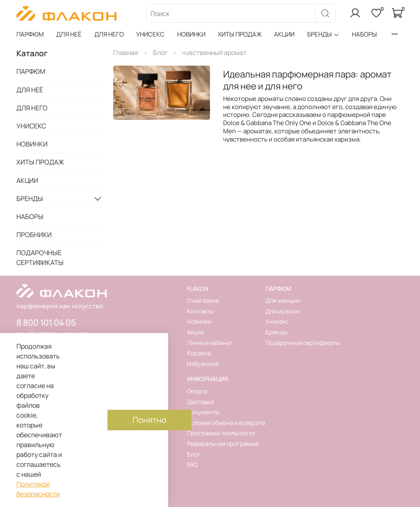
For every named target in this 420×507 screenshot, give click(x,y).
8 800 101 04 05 (46, 322)
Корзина (199, 353)
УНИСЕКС (150, 34)
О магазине (203, 300)
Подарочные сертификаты (303, 343)
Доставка (201, 402)
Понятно (150, 420)
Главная (126, 53)
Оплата (197, 391)
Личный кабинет (210, 343)
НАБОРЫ (364, 34)
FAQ (192, 465)
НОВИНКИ (191, 34)
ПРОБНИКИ (34, 235)
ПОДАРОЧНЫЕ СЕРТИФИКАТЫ (40, 258)
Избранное (203, 364)
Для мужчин (282, 311)
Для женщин (283, 300)
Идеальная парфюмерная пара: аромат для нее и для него (307, 80)
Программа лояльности (221, 433)
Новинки (199, 321)
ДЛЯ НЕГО (109, 34)
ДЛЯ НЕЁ (69, 34)
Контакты (200, 311)
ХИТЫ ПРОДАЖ (240, 34)
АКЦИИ (284, 34)
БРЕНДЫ (323, 34)
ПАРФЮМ (30, 34)
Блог (160, 53)
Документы (203, 412)
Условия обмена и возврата (226, 423)
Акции (195, 332)
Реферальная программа (223, 444)
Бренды (276, 332)
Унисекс (277, 321)
